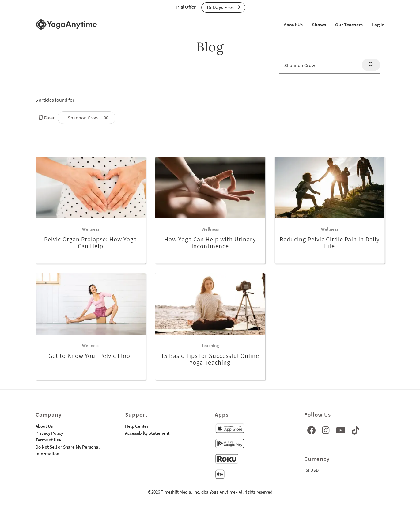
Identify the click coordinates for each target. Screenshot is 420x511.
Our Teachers (349, 25)
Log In (378, 25)
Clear (45, 117)
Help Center (137, 426)
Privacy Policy (49, 433)
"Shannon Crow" (87, 118)
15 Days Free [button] (223, 7)
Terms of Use (48, 440)
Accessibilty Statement (147, 433)
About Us (293, 25)
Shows (319, 25)
